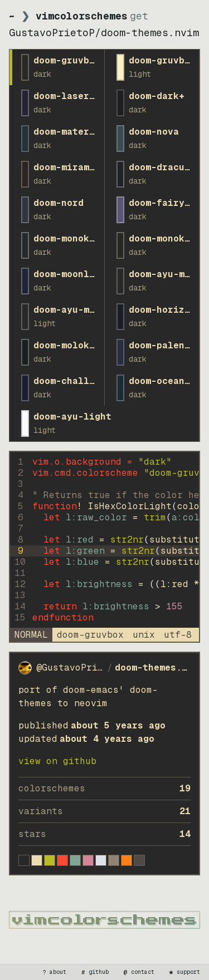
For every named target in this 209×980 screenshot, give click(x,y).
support (184, 972)
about (54, 972)
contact (138, 972)
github (94, 972)
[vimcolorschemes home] (104, 920)
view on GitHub (57, 761)
